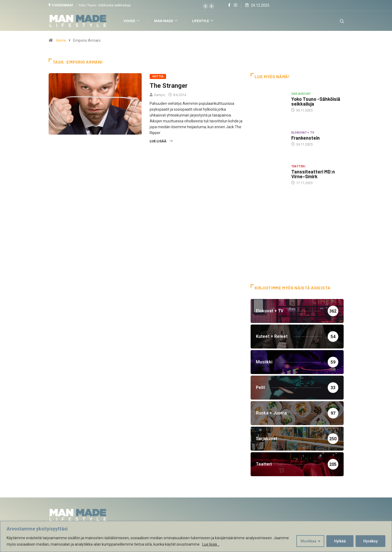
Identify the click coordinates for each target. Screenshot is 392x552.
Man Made (167, 21)
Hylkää (340, 541)
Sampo (159, 95)
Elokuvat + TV (303, 133)
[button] (205, 6)
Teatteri (298, 166)
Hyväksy (370, 541)
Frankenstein (305, 138)
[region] (196, 536)
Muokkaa (308, 541)
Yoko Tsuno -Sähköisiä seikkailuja (104, 5)
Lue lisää (161, 141)
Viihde (132, 21)
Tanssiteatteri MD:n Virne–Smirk (313, 174)
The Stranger (169, 86)
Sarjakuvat (301, 94)
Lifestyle (203, 21)
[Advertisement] (297, 242)
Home (61, 40)
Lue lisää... (211, 544)
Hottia (158, 76)
